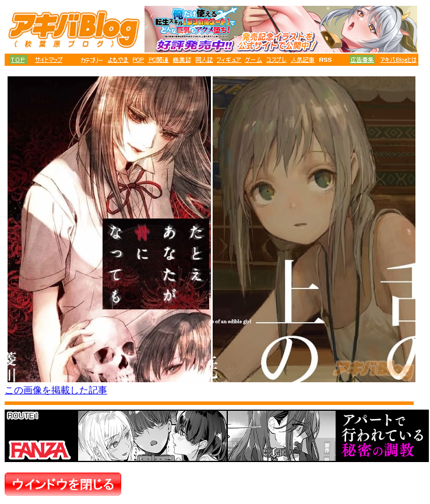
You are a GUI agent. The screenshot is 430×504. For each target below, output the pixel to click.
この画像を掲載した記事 (56, 390)
